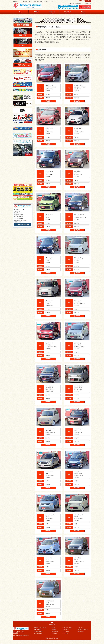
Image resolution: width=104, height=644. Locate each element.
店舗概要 (54, 630)
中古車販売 (54, 633)
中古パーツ (66, 630)
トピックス (66, 631)
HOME (53, 628)
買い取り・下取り (68, 628)
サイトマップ (81, 631)
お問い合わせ (81, 628)
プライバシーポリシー (83, 630)
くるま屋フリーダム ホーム (80, 16)
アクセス (66, 633)
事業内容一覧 (55, 631)
